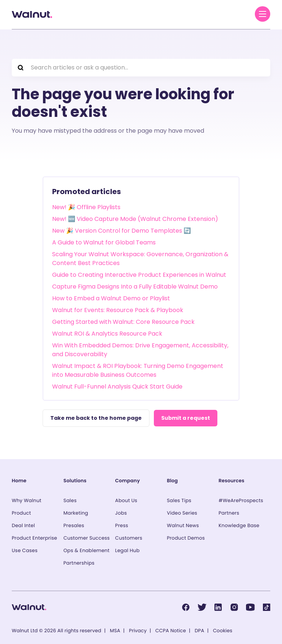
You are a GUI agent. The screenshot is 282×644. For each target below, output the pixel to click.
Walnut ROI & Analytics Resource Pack (107, 334)
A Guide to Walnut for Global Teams (104, 242)
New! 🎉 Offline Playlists (86, 207)
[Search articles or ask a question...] (141, 68)
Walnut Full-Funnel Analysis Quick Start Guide (117, 387)
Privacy (138, 631)
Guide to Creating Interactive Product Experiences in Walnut (139, 275)
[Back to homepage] (32, 15)
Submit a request (186, 418)
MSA (115, 631)
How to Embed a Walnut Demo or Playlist (111, 298)
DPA (199, 631)
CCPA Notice (171, 631)
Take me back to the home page (96, 418)
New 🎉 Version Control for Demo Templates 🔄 (122, 231)
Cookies (223, 631)
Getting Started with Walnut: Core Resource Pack (123, 322)
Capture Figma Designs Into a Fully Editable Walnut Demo (135, 287)
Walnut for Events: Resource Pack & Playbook (118, 310)
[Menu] (263, 14)
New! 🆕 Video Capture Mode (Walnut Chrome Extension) (135, 219)
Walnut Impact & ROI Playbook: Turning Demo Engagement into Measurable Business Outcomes (138, 370)
